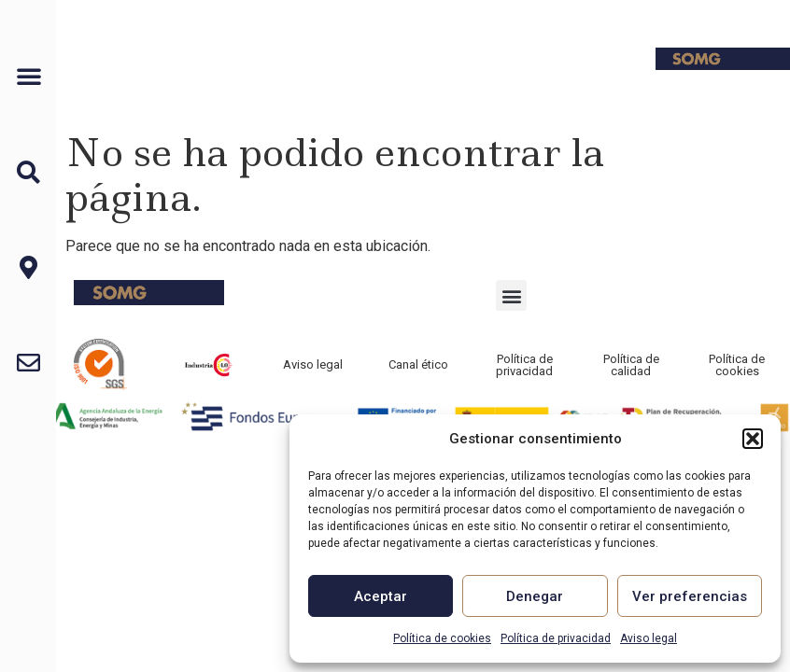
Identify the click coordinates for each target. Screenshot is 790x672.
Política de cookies (442, 638)
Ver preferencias (690, 596)
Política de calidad (631, 365)
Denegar (535, 596)
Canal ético (418, 364)
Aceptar (381, 596)
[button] (753, 439)
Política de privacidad (556, 638)
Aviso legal (649, 638)
